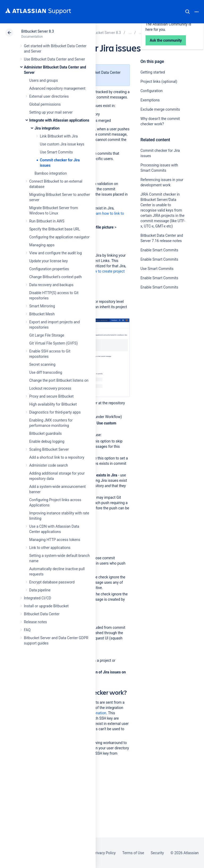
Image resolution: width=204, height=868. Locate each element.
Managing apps (42, 245)
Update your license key (48, 261)
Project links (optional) (159, 81)
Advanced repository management (57, 88)
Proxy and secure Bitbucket (51, 396)
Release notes (35, 622)
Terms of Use (133, 853)
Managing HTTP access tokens (55, 540)
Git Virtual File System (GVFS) (54, 343)
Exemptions (150, 100)
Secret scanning (42, 364)
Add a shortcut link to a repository (57, 457)
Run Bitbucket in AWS (47, 221)
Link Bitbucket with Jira (59, 136)
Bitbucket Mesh (42, 314)
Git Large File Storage (47, 335)
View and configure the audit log (56, 253)
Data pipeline (40, 590)
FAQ (27, 630)
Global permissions (45, 104)
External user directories (49, 96)
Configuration (152, 91)
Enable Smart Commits (159, 250)
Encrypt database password (52, 582)
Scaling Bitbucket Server (49, 449)
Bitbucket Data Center (42, 614)
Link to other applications (50, 548)
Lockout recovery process (50, 388)
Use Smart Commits (56, 152)
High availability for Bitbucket (53, 404)
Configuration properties (49, 269)
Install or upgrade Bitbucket (46, 606)
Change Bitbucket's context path (56, 277)
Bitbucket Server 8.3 (38, 31)
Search (188, 12)
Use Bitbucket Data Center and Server (54, 59)
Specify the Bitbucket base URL (55, 229)
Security (157, 853)
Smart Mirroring (42, 306)
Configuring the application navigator (59, 237)
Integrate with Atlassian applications (59, 120)
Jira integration (47, 128)
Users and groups (44, 80)
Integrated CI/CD (38, 598)
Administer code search (49, 465)
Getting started (153, 72)
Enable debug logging (47, 441)
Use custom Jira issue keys (62, 144)
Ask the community (159, 339)
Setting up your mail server (51, 112)
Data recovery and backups (51, 285)
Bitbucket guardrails (45, 433)
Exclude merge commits (160, 109)
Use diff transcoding (46, 372)
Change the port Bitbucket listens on (59, 380)
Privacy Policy (104, 853)
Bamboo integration (51, 173)
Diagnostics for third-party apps (55, 412)
